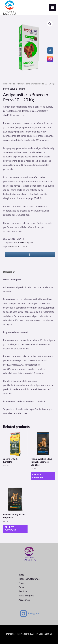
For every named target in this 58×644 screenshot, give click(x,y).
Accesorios (24, 600)
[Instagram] (29, 614)
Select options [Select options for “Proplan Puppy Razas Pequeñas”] (10, 529)
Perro (13, 84)
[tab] (29, 272)
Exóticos (23, 591)
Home (6, 84)
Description (9, 272)
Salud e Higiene (18, 89)
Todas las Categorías (29, 579)
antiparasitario (15, 246)
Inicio (21, 575)
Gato (21, 587)
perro (24, 246)
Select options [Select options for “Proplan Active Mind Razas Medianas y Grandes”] (38, 476)
